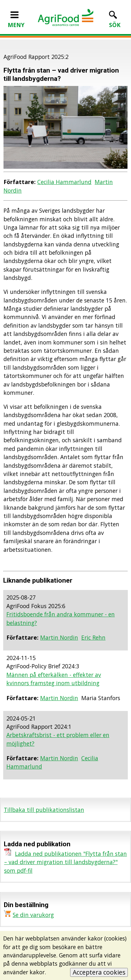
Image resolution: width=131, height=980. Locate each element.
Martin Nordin (59, 637)
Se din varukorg (33, 915)
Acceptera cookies (99, 972)
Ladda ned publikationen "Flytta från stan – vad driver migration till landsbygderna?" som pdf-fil (65, 862)
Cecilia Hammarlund (64, 182)
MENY (16, 21)
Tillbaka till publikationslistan (44, 810)
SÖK (115, 21)
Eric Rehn (93, 637)
